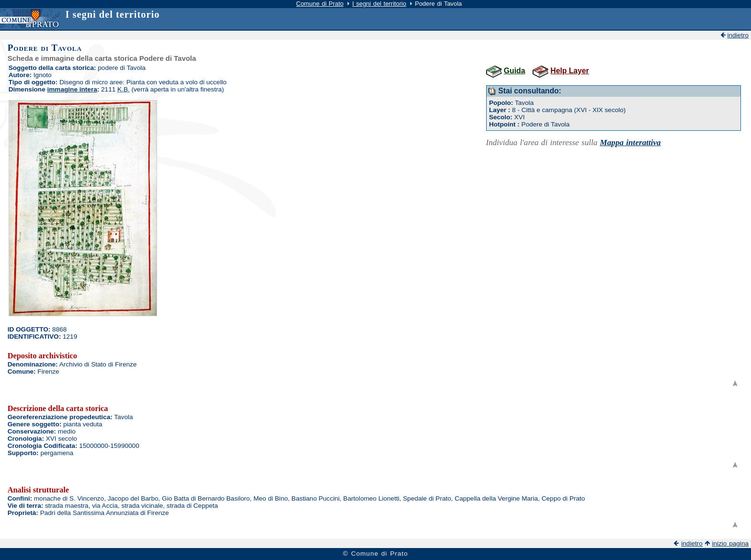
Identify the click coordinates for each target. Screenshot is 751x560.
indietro (738, 35)
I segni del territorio (379, 4)
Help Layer (569, 71)
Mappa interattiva (631, 143)
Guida (515, 71)
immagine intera (72, 89)
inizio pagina (730, 543)
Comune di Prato (320, 4)
